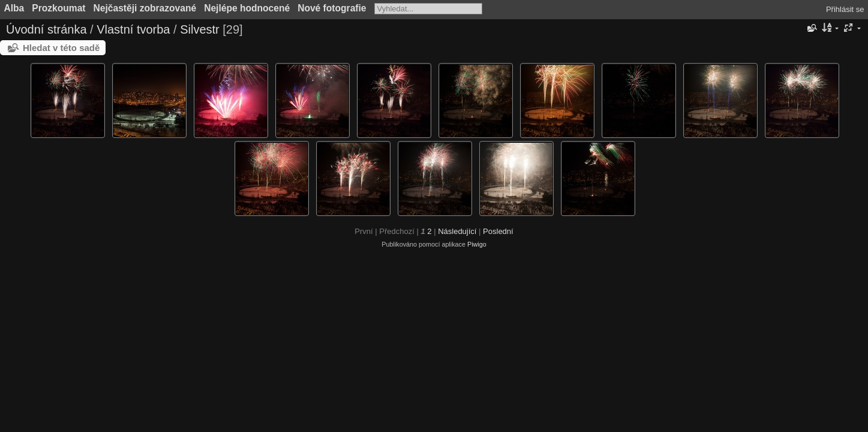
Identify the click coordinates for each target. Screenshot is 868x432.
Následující (457, 231)
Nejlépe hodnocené (247, 8)
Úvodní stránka (46, 29)
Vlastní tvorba (133, 29)
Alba (14, 8)
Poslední (498, 231)
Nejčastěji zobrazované (145, 8)
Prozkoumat (58, 8)
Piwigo (477, 244)
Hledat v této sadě (61, 48)
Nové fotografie (332, 8)
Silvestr (200, 29)
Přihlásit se (845, 9)
